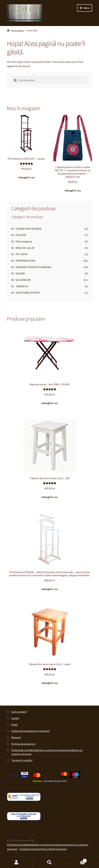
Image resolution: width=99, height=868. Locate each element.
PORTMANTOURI (25, 261)
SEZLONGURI (23, 280)
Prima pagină (17, 30)
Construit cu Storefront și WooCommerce (43, 849)
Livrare (15, 718)
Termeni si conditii (22, 760)
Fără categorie (24, 241)
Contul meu (17, 862)
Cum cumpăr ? (19, 712)
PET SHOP (22, 254)
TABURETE (22, 286)
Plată (14, 725)
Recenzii (16, 737)
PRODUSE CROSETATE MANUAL (34, 267)
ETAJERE (21, 235)
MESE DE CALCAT (25, 248)
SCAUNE (20, 273)
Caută (50, 862)
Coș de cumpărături (76, 860)
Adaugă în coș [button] (26, 177)
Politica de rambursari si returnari (30, 731)
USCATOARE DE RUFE (28, 293)
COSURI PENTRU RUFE (29, 229)
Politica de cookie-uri (23, 744)
